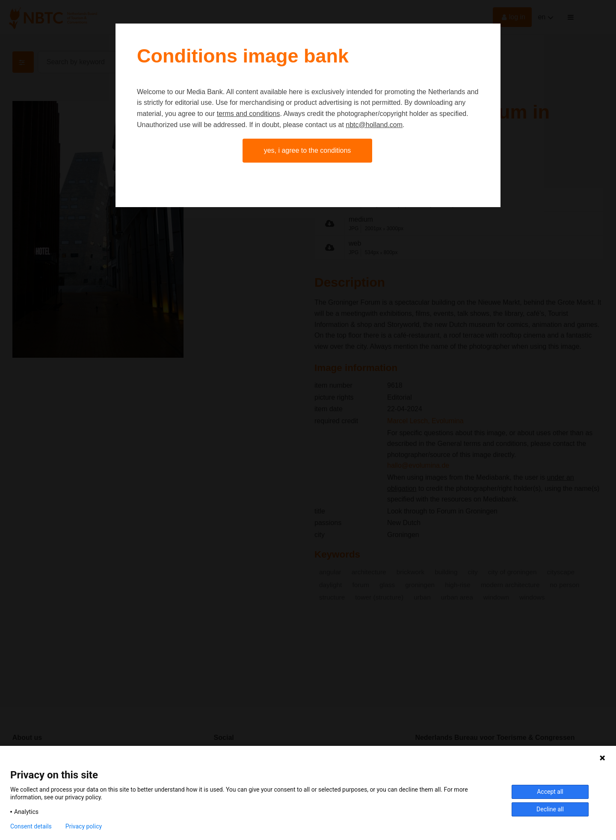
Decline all (550, 809)
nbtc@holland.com (374, 125)
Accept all (550, 792)
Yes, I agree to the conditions (308, 150)
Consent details (31, 826)
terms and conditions (249, 114)
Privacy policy (84, 826)
